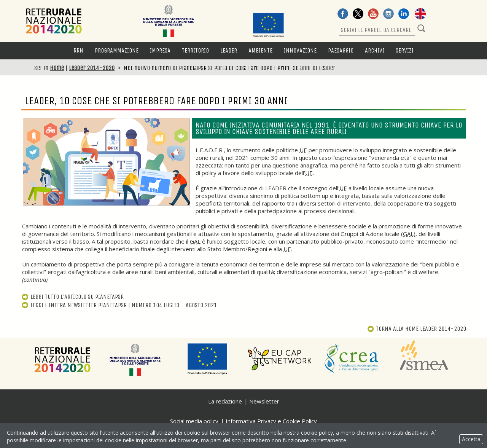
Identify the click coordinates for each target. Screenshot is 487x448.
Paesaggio (341, 50)
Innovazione (300, 50)
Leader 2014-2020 (92, 68)
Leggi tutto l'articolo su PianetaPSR (72, 297)
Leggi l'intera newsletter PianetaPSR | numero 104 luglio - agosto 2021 (119, 305)
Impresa (160, 50)
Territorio (195, 50)
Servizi (405, 50)
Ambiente (260, 50)
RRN (78, 50)
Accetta (471, 439)
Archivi (375, 50)
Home (57, 68)
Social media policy (194, 421)
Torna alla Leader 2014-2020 (417, 329)
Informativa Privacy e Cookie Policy (271, 421)
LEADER (229, 50)
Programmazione (117, 50)
